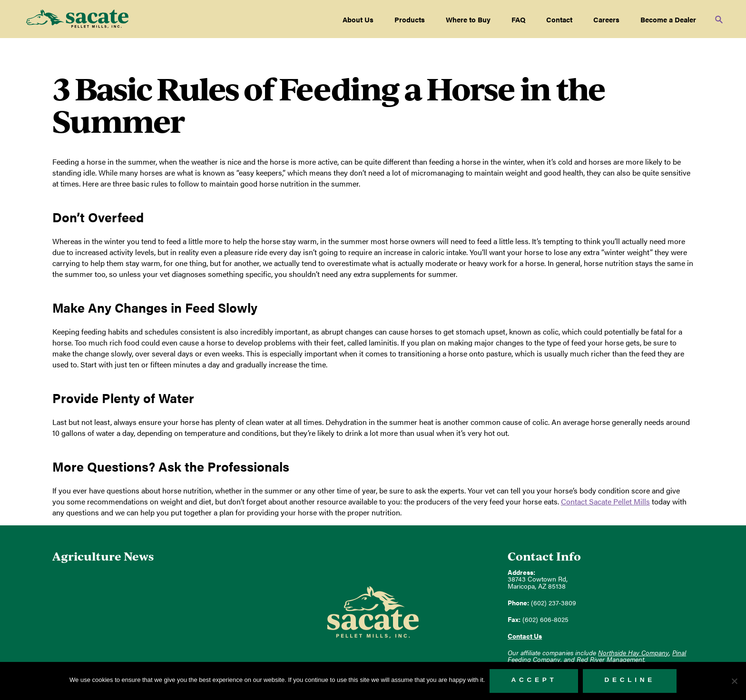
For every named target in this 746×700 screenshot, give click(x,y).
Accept (534, 680)
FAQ (518, 19)
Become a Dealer (668, 19)
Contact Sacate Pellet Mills (605, 501)
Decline (630, 680)
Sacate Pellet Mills (77, 19)
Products (410, 19)
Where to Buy (468, 19)
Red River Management (610, 659)
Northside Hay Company (633, 653)
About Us (358, 19)
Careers (606, 19)
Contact (559, 19)
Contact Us (525, 636)
